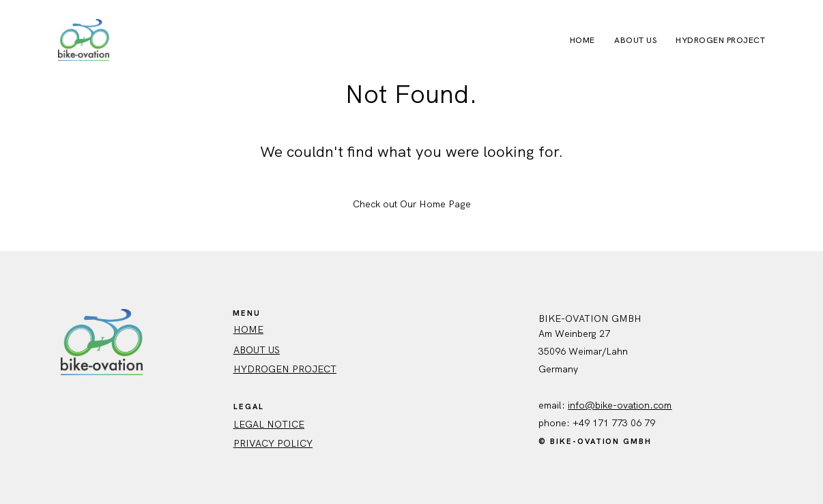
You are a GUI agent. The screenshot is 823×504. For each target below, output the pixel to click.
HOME (248, 329)
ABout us (257, 350)
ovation (633, 405)
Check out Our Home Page (412, 204)
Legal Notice (269, 424)
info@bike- (592, 405)
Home (582, 40)
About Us (635, 40)
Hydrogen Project (720, 40)
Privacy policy (273, 443)
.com (661, 405)
